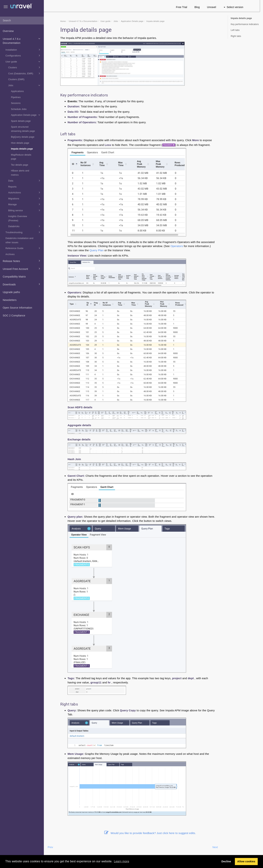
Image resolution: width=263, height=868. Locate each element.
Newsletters (10, 300)
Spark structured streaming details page (23, 129)
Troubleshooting (23, 232)
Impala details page (22, 149)
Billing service (25, 210)
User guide (23, 62)
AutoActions (25, 192)
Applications (17, 91)
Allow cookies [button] (246, 861)
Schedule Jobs (19, 109)
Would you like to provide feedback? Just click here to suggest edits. (153, 833)
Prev (54, 847)
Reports (12, 187)
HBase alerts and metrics (20, 173)
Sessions (16, 103)
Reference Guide (23, 248)
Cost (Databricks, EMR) (25, 73)
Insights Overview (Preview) (18, 218)
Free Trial (185, 7)
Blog (200, 7)
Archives (10, 254)
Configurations (23, 56)
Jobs (25, 85)
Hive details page (20, 143)
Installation (23, 50)
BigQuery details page (23, 137)
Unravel (215, 7)
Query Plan (100, 250)
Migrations (25, 198)
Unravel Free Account (22, 269)
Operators (180, 246)
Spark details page (21, 121)
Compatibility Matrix (14, 277)
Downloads (22, 284)
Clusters (25, 67)
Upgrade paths (11, 292)
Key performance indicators (245, 24)
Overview (8, 31)
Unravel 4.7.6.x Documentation (22, 41)
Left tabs (235, 30)
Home (66, 21)
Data (25, 181)
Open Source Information (17, 308)
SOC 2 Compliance (14, 316)
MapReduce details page (21, 157)
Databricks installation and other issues (19, 240)
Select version (237, 7)
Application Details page (26, 115)
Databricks (25, 226)
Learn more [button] (121, 861)
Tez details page (20, 165)
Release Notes (22, 261)
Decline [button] (226, 861)
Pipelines (16, 97)
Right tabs (236, 36)
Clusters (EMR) (16, 79)
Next (218, 847)
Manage (25, 204)
